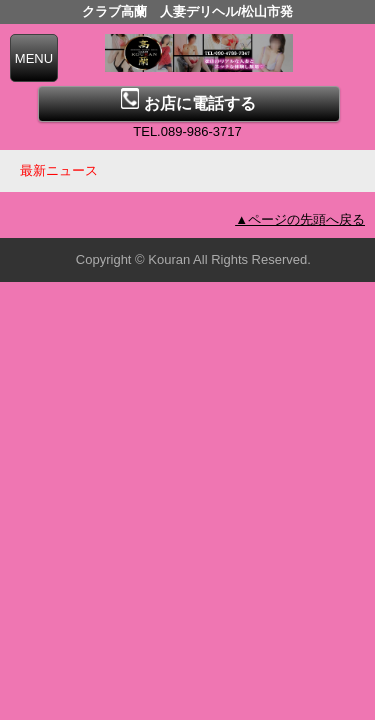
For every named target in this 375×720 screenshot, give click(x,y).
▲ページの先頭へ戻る (300, 219)
